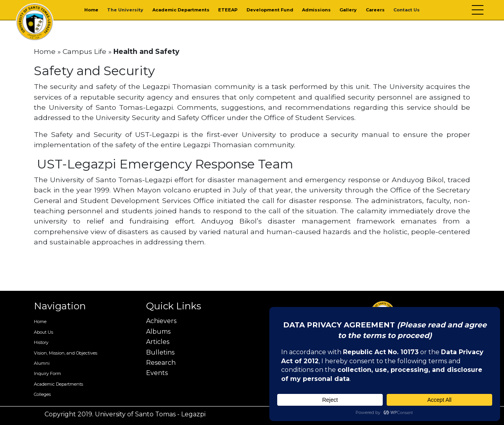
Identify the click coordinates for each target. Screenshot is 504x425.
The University (125, 10)
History (41, 342)
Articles (158, 342)
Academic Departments (181, 10)
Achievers (161, 321)
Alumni (42, 363)
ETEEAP (228, 10)
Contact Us (407, 10)
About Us (44, 332)
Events (157, 373)
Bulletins (160, 352)
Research (161, 363)
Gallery (348, 10)
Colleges (42, 394)
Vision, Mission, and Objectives (66, 353)
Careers (375, 10)
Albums (158, 332)
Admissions (316, 10)
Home (91, 10)
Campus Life (84, 51)
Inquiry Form (47, 373)
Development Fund (270, 10)
